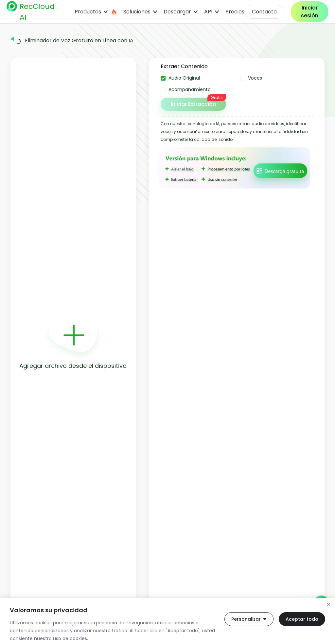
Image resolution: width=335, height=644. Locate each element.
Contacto (264, 12)
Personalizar (249, 619)
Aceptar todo (302, 619)
